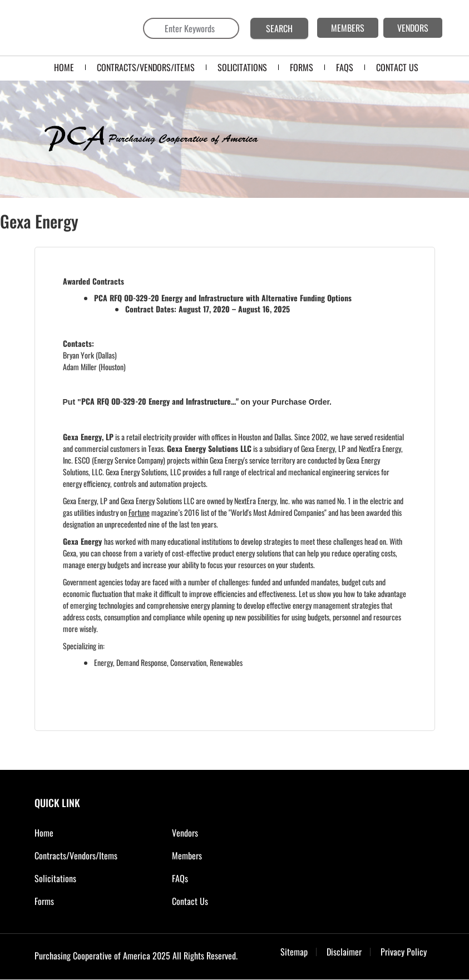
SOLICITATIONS (242, 67)
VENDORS (413, 28)
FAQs (180, 878)
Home (64, 67)
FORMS (302, 67)
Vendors (185, 833)
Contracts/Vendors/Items (146, 67)
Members (187, 855)
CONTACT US (397, 67)
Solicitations (55, 878)
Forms (44, 901)
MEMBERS (348, 28)
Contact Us (190, 901)
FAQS (345, 67)
